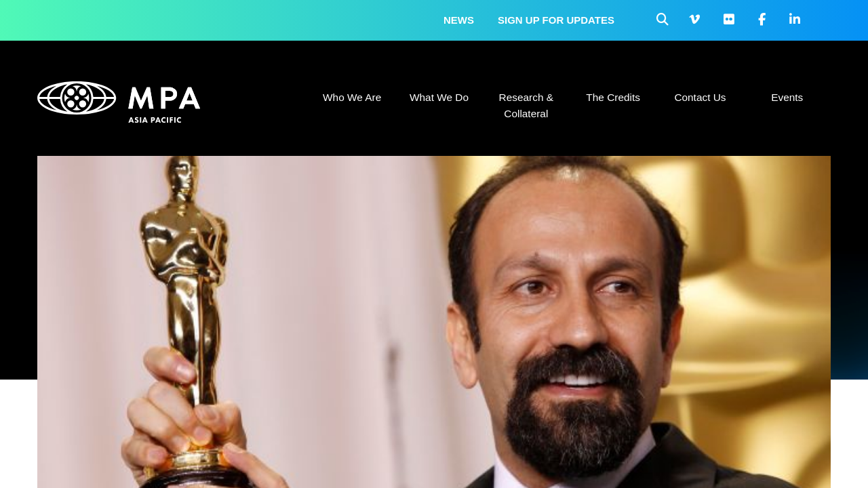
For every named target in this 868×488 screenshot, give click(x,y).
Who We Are (352, 97)
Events (787, 97)
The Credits (613, 97)
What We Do (439, 97)
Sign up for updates (556, 20)
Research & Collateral (526, 105)
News (459, 20)
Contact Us (700, 97)
